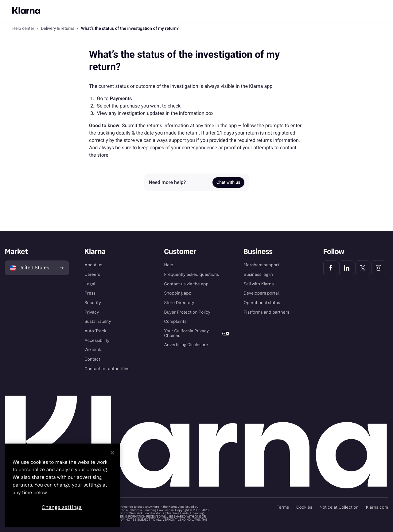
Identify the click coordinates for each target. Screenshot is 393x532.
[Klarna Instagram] (379, 268)
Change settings (62, 507)
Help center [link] (23, 29)
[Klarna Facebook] (331, 268)
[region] (62, 485)
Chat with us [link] (228, 182)
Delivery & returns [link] (58, 29)
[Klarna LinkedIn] (347, 268)
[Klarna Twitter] (363, 268)
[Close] (112, 453)
